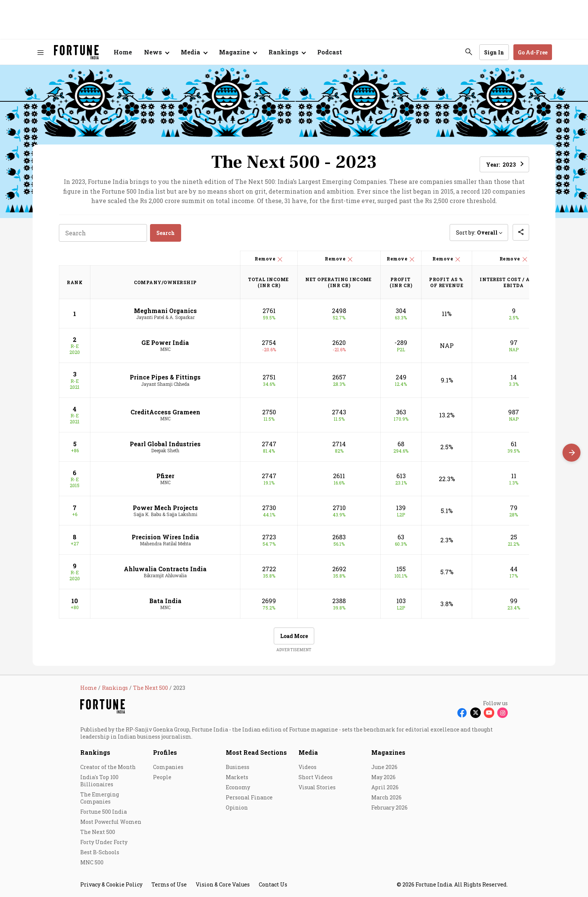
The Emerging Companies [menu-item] (100, 798)
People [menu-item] (162, 777)
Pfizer (165, 476)
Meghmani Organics (165, 311)
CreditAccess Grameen (165, 412)
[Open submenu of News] (156, 52)
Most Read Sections (256, 752)
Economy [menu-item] (238, 787)
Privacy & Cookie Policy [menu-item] (111, 884)
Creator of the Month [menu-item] (108, 767)
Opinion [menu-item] (237, 807)
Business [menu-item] (238, 767)
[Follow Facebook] (462, 713)
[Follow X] (475, 713)
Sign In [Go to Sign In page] (494, 52)
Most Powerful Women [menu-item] (111, 822)
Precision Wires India (165, 537)
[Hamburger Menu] (40, 52)
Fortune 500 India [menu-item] (103, 812)
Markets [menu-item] (237, 777)
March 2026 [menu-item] (386, 797)
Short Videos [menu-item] (316, 777)
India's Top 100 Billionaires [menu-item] (99, 781)
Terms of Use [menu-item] (169, 884)
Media (308, 752)
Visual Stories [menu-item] (317, 787)
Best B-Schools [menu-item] (100, 852)
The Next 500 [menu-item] (98, 832)
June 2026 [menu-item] (384, 767)
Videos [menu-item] (307, 767)
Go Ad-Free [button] (533, 52)
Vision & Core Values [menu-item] (223, 884)
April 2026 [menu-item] (385, 787)
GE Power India (165, 342)
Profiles (165, 752)
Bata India (165, 601)
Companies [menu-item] (168, 767)
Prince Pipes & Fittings (165, 377)
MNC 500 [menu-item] (92, 862)
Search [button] (166, 233)
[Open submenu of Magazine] (238, 52)
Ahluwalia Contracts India (165, 569)
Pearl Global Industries (165, 444)
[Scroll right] (571, 453)
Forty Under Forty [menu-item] (104, 842)
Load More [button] (294, 636)
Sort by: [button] (477, 233)
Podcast (330, 52)
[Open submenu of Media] (194, 52)
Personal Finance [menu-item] (249, 797)
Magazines (388, 752)
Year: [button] (501, 165)
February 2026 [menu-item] (389, 807)
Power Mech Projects (165, 508)
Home (123, 52)
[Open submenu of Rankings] (287, 52)
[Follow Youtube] (489, 713)
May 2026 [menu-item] (383, 777)
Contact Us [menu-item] (273, 884)
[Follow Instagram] (502, 713)
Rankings (95, 752)
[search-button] (469, 52)
